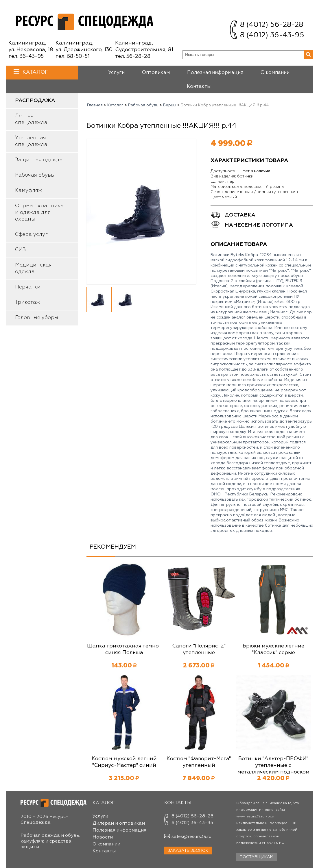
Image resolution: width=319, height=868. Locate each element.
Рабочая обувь (35, 175)
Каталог (35, 72)
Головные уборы (37, 318)
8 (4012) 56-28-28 (272, 25)
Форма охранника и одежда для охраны (39, 212)
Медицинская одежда (33, 268)
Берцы (170, 105)
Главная (95, 105)
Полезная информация (215, 73)
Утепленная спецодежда (31, 141)
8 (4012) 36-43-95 (272, 35)
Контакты (199, 87)
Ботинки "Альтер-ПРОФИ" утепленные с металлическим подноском (273, 765)
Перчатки (28, 287)
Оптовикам (156, 73)
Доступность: (224, 171)
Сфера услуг (31, 234)
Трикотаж (27, 302)
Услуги (116, 73)
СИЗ (20, 250)
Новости (103, 837)
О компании (275, 73)
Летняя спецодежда (31, 119)
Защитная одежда (39, 160)
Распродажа (35, 101)
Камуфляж (28, 190)
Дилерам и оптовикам (119, 823)
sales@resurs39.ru (191, 837)
